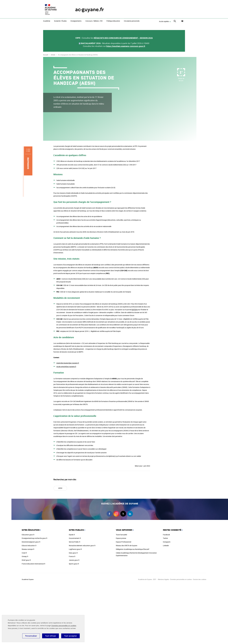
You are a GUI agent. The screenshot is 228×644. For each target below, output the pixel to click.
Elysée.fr (72, 535)
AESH (60, 488)
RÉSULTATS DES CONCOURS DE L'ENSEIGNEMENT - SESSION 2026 (123, 38)
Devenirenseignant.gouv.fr (31, 542)
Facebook (166, 535)
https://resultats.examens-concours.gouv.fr (126, 46)
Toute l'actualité (121, 535)
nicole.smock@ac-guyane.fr (66, 367)
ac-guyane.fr (90, 9)
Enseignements (76, 21)
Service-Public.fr (75, 542)
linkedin (130, 514)
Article (53, 55)
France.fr (72, 556)
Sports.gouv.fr (74, 564)
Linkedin (166, 546)
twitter (123, 514)
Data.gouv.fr (73, 553)
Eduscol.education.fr (29, 546)
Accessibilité (182, 21)
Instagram (167, 542)
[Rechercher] (175, 21)
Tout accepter (70, 636)
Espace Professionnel (123, 542)
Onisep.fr (25, 556)
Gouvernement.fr (75, 538)
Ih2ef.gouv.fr (26, 560)
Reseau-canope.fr (28, 549)
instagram (116, 514)
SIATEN (134, 310)
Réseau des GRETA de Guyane (127, 546)
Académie (47, 21)
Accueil (46, 55)
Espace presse (121, 538)
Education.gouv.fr (28, 535)
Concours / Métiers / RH (94, 21)
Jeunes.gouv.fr (74, 560)
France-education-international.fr (34, 564)
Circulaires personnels (132, 21)
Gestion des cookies (200, 579)
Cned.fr (24, 553)
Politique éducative (113, 21)
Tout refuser (51, 636)
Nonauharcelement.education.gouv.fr (82, 546)
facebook (109, 514)
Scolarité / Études (60, 21)
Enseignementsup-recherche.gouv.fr (35, 538)
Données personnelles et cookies (64, 626)
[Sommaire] (28, 161)
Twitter (165, 538)
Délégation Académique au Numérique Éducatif (133, 549)
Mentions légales (164, 579)
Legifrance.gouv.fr (75, 549)
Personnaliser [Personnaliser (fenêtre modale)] (31, 636)
